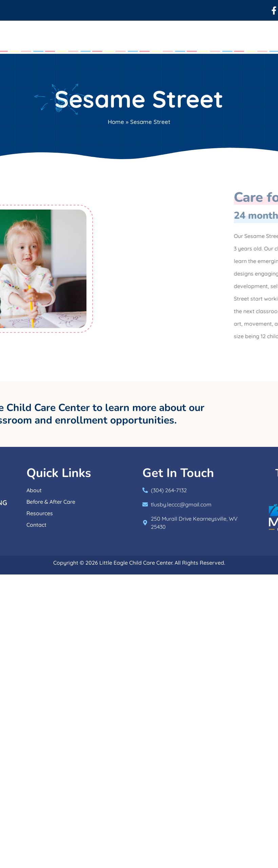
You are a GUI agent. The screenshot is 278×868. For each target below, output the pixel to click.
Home (116, 122)
